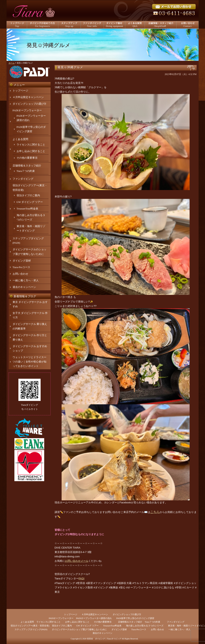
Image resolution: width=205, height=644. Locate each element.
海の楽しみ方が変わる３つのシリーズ (145, 626)
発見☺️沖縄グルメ (70, 67)
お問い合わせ (20, 274)
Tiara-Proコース (21, 267)
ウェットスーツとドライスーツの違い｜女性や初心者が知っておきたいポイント (29, 362)
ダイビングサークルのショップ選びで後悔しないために (79, 629)
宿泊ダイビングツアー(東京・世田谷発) (30, 626)
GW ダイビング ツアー (30, 202)
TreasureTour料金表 (27, 209)
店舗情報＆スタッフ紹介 (27, 166)
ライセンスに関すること (31, 145)
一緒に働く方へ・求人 (26, 280)
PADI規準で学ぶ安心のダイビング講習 (135, 618)
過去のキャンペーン (24, 287)
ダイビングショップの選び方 (29, 104)
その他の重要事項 (27, 158)
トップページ (20, 91)
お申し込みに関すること (31, 151)
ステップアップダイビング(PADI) (31, 629)
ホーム (12, 63)
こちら (155, 512)
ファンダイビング (23, 179)
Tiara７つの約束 (26, 171)
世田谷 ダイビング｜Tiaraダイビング (104, 639)
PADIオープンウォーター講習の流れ (94, 618)
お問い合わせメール (77, 561)
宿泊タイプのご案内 (28, 195)
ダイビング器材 (22, 261)
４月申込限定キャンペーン (28, 97)
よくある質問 (20, 139)
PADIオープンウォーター (27, 110)
